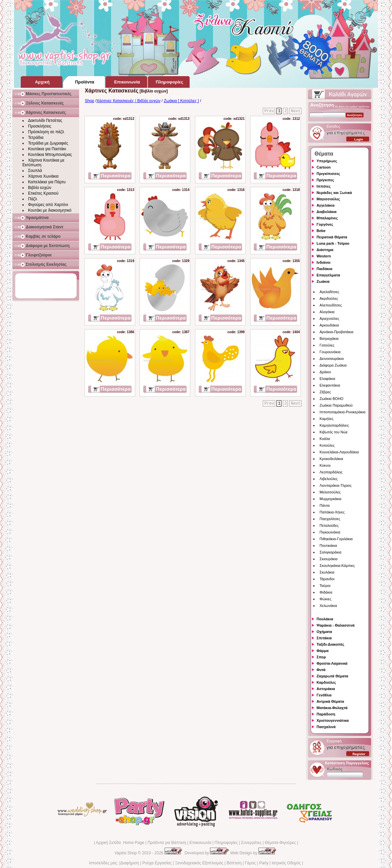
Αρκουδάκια (329, 325)
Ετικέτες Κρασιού (43, 193)
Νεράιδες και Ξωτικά (334, 193)
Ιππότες (324, 186)
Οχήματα (324, 632)
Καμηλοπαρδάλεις (334, 425)
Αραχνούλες (329, 318)
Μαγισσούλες (328, 199)
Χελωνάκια (328, 606)
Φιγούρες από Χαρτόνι (48, 205)
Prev (269, 111)
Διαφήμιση (130, 863)
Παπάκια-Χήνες (332, 512)
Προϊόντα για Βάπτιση (167, 843)
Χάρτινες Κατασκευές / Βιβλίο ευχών (129, 101)
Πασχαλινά (326, 727)
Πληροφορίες (226, 843)
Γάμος (250, 863)
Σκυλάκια (327, 572)
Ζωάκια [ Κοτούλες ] (181, 101)
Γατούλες (327, 345)
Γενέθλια (324, 695)
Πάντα (325, 505)
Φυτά (321, 670)
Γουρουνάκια (330, 352)
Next (296, 111)
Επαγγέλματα (328, 275)
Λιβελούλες (329, 479)
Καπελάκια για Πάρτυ (47, 182)
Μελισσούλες (330, 492)
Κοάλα (325, 439)
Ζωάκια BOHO (331, 399)
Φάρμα (323, 651)
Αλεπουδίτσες (331, 305)
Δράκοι (325, 372)
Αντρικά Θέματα (330, 701)
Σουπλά (35, 171)
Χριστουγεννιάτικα (333, 720)
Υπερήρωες (327, 161)
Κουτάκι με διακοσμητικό (50, 210)
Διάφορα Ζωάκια (333, 365)
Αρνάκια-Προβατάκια (336, 332)
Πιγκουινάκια (330, 532)
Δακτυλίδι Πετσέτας (45, 121)
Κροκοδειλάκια (331, 459)
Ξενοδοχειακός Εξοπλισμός (199, 863)
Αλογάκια (327, 312)
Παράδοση (326, 714)
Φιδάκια (326, 592)
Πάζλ (33, 199)
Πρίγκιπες (325, 180)
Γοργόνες (325, 224)
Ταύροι (325, 586)
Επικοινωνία (200, 843)
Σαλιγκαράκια (330, 552)
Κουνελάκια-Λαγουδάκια (339, 452)
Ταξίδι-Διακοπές (330, 644)
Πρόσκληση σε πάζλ (46, 132)
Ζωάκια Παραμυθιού (336, 405)
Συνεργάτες (251, 843)
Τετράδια (36, 138)
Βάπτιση (234, 863)
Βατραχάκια (329, 339)
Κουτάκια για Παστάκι (47, 149)
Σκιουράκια (329, 559)
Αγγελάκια (326, 205)
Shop (89, 101)
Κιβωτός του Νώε (334, 432)
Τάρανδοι (327, 579)
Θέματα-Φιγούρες (280, 843)
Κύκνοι (325, 465)
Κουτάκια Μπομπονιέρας (50, 155)
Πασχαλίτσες (330, 519)
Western (324, 256)
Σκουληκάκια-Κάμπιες (337, 566)
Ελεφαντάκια (330, 385)
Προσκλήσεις (40, 126)
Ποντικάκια (328, 546)
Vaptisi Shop (126, 853)
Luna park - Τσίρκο (333, 243)
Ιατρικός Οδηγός (286, 863)
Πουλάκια (325, 619)
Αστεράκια (326, 689)
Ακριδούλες (329, 298)
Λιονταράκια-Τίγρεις (336, 485)
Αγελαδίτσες (329, 292)
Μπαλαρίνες (327, 218)
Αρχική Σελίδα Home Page (120, 843)
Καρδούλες (326, 682)
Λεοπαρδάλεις (331, 472)
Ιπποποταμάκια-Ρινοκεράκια (342, 412)
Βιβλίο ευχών (40, 188)
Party (264, 863)
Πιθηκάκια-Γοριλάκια (336, 539)
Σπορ (321, 657)
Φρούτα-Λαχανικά (332, 663)
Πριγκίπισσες (328, 174)
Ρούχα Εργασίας (157, 863)
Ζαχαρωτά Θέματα (332, 676)
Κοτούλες (327, 445)
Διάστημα (325, 250)
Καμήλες (327, 419)
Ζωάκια (323, 281)
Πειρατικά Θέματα (332, 237)
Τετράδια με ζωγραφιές (48, 143)
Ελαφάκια (327, 379)
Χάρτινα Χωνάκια (43, 176)
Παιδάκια (324, 269)
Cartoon (324, 167)
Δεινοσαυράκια (332, 359)
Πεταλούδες (329, 525)
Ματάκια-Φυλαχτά (332, 708)
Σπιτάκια (324, 638)
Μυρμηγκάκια (330, 499)
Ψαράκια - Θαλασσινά (336, 625)
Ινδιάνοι (324, 262)
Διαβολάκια (327, 212)
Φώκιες (326, 599)
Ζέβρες (325, 392)
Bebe (321, 231)
